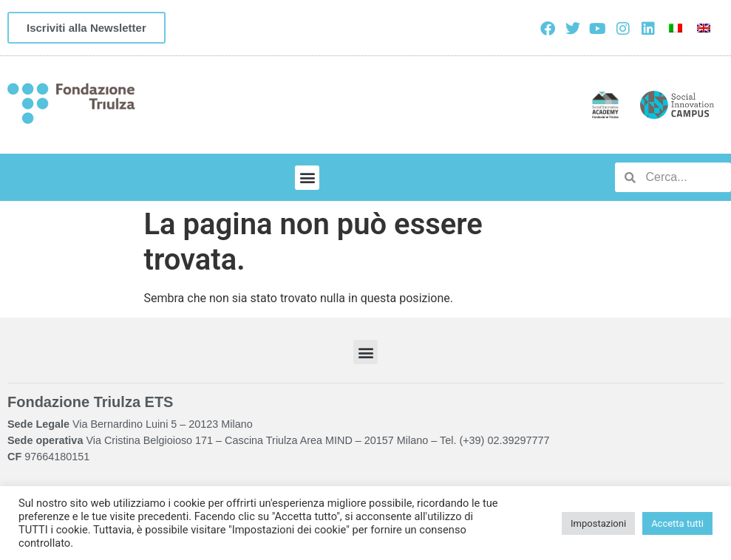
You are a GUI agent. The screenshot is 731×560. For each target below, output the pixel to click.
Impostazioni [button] (598, 523)
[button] (307, 178)
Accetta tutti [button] (677, 523)
